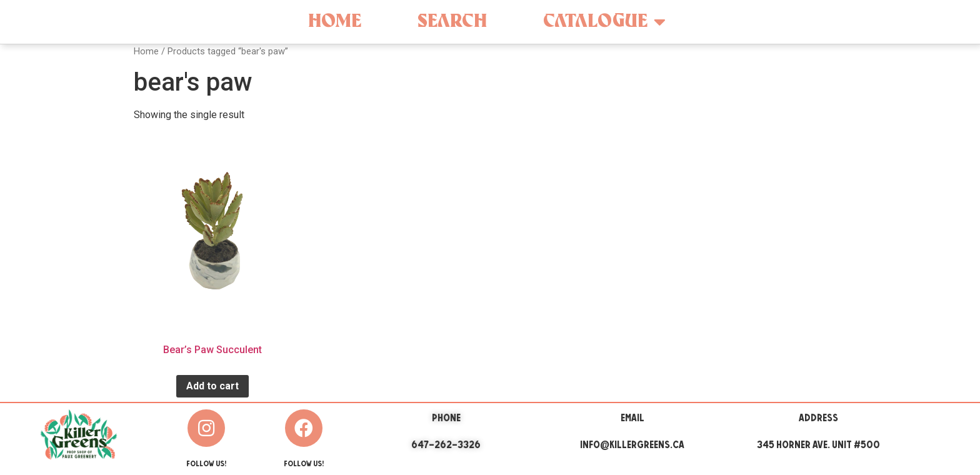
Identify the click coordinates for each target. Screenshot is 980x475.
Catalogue (604, 22)
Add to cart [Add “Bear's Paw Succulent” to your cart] (212, 386)
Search (452, 22)
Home (335, 22)
